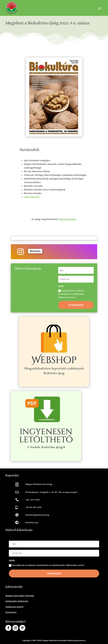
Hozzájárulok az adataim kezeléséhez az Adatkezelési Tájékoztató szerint (71, 294)
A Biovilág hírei (32, 197)
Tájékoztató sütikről (14, 607)
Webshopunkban (67, 219)
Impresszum (11, 612)
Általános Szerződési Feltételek (20, 596)
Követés (35, 251)
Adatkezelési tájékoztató (17, 601)
